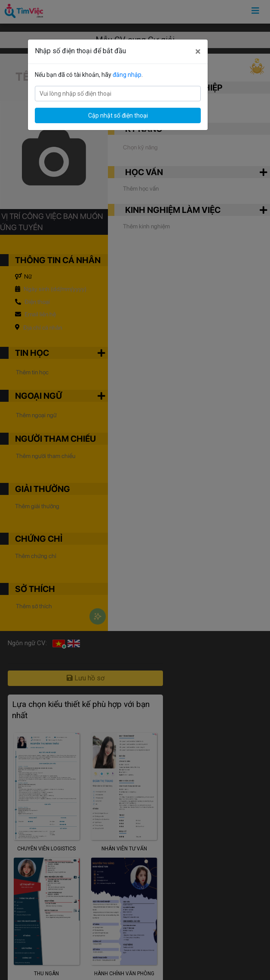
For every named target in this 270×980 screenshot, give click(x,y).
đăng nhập (127, 75)
